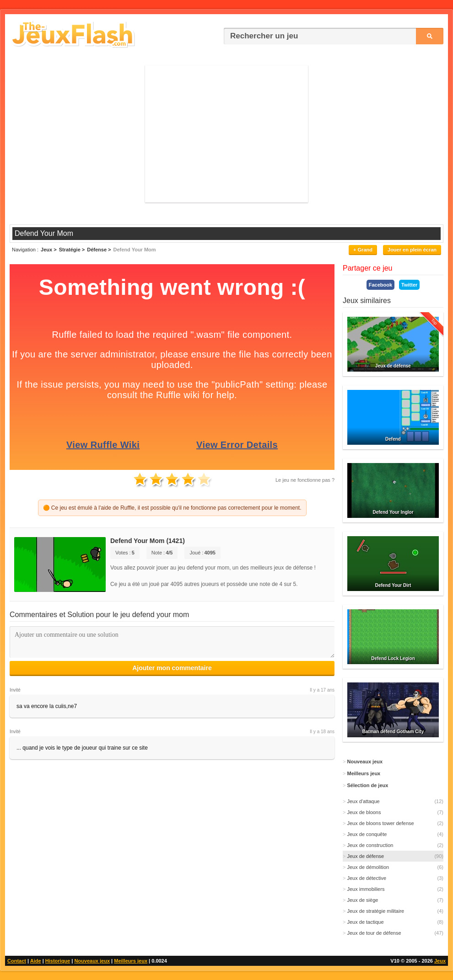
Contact (17, 961)
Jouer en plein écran (412, 250)
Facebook (380, 285)
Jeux (440, 961)
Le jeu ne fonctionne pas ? (305, 480)
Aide (36, 961)
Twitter (409, 285)
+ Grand (363, 250)
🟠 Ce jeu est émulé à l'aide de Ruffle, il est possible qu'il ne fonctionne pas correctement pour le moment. (172, 508)
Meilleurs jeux (131, 961)
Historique (58, 961)
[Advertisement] (226, 134)
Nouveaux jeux (92, 961)
